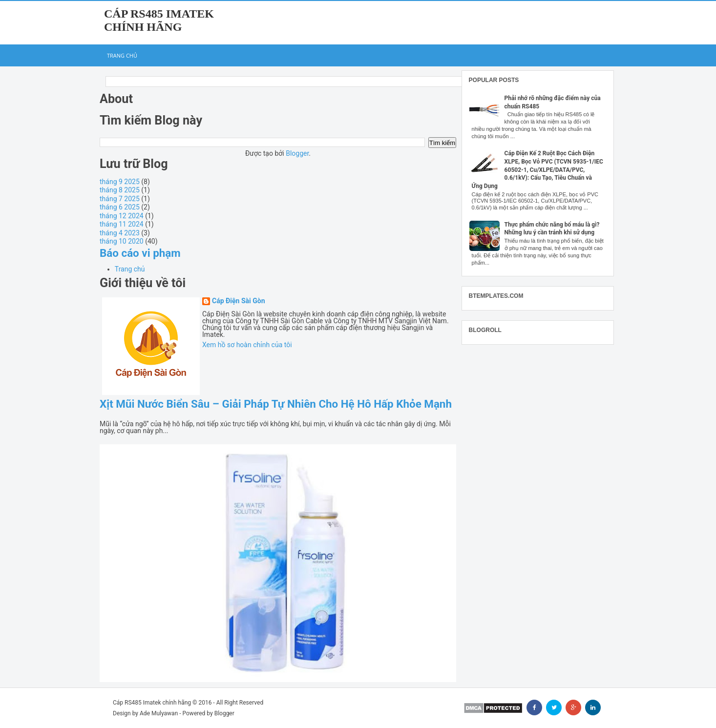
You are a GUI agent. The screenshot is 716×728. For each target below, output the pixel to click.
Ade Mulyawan (159, 713)
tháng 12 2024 (122, 216)
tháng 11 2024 (122, 224)
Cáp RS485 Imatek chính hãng (159, 20)
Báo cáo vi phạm (140, 253)
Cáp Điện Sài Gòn (239, 301)
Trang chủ (122, 55)
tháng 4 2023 (120, 233)
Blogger (297, 153)
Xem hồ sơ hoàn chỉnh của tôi (247, 345)
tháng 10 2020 (122, 241)
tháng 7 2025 (120, 199)
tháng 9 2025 (120, 182)
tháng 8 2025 (120, 190)
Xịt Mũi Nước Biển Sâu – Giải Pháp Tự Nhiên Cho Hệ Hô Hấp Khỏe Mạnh (276, 404)
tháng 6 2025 (120, 207)
